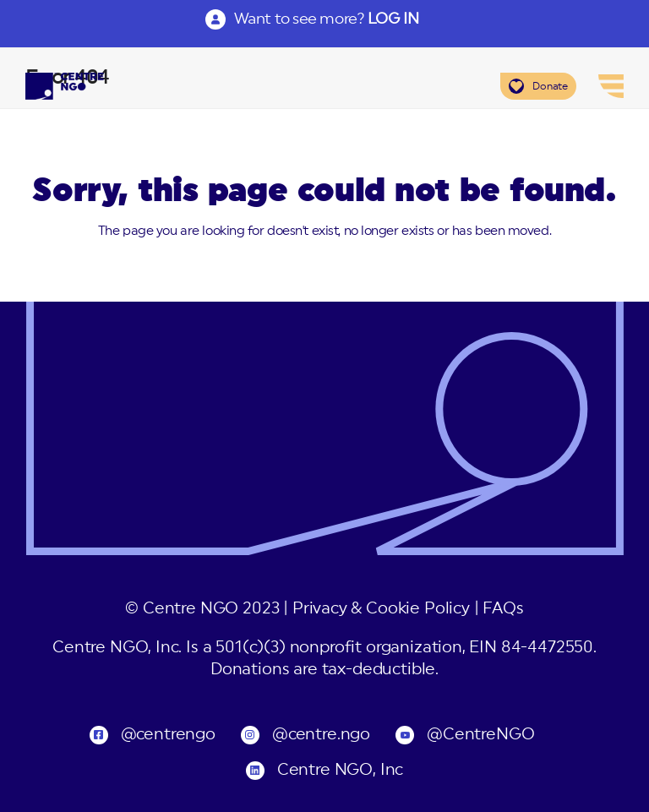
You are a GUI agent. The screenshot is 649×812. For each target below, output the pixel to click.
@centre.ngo (321, 735)
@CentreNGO (480, 735)
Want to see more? (326, 19)
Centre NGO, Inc (340, 770)
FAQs (503, 609)
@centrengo (168, 735)
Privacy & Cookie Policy (381, 609)
